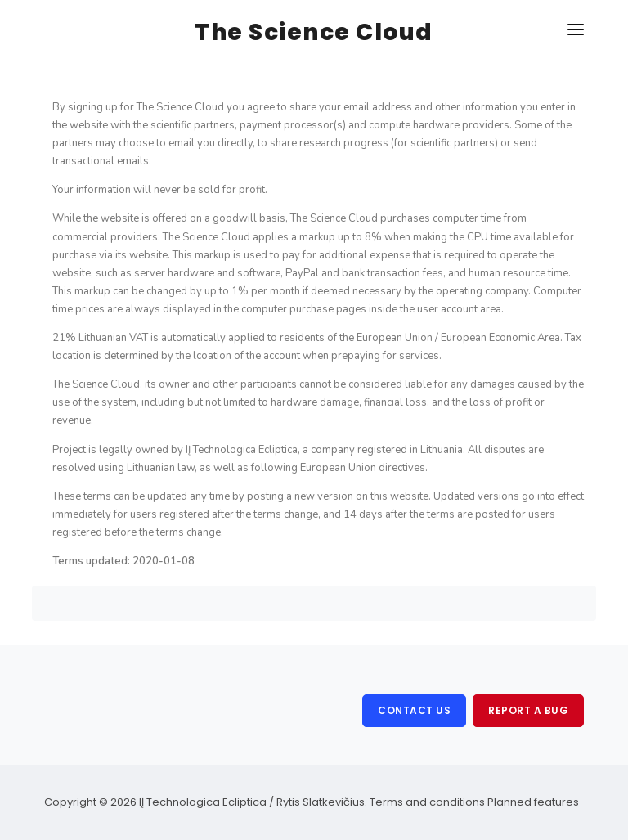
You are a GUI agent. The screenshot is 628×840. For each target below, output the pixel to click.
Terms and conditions (427, 802)
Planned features (533, 802)
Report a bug (528, 710)
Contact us (414, 710)
